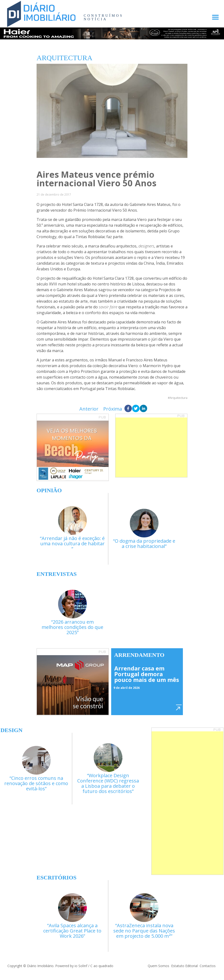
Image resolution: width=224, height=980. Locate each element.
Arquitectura (179, 398)
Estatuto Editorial (184, 966)
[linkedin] (143, 409)
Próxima (113, 409)
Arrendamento (139, 655)
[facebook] (128, 409)
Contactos (208, 966)
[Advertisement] (151, 447)
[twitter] (136, 409)
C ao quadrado (102, 966)
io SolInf (81, 966)
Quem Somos (158, 966)
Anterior (89, 409)
